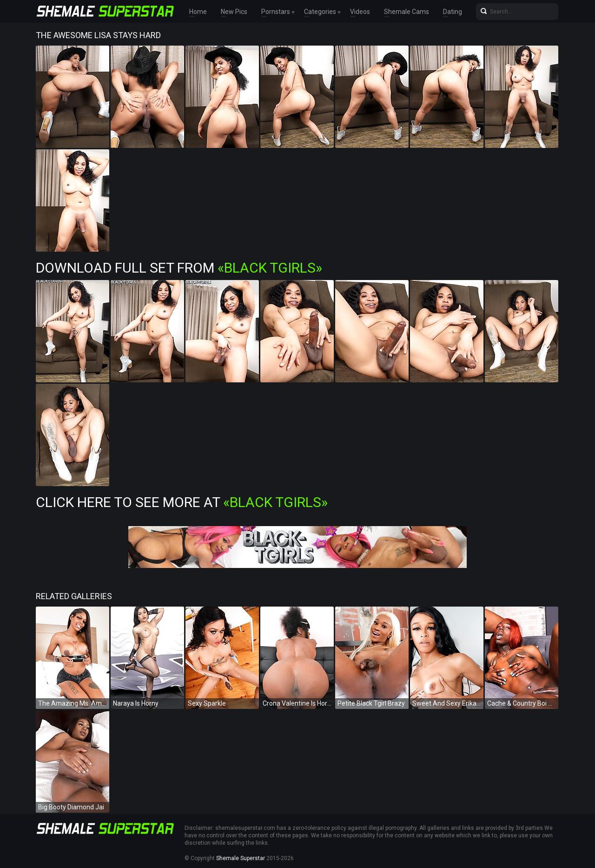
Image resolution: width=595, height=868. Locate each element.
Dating (453, 12)
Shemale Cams (407, 12)
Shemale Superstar (241, 858)
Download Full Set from (179, 268)
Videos (360, 12)
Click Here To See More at (182, 502)
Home (198, 12)
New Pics (234, 12)
